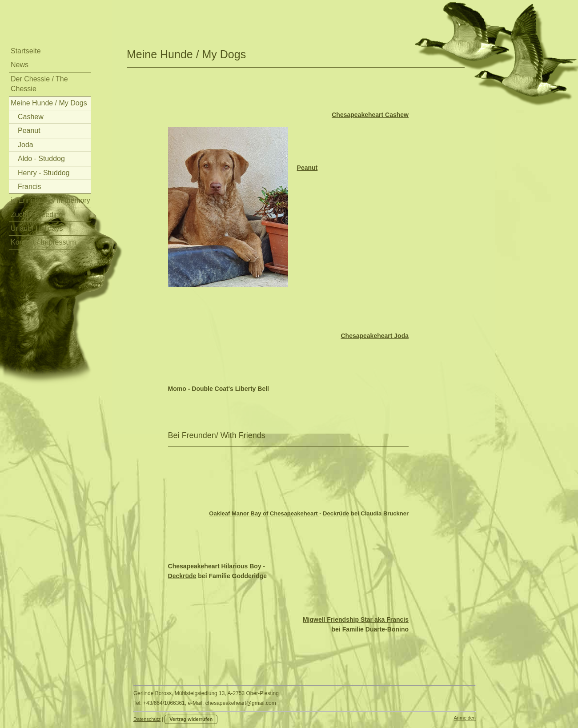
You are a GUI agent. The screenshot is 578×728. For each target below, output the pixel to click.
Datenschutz (147, 719)
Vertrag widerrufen (191, 719)
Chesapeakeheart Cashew (370, 115)
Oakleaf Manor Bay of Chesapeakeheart (264, 513)
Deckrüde (336, 513)
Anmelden (465, 718)
